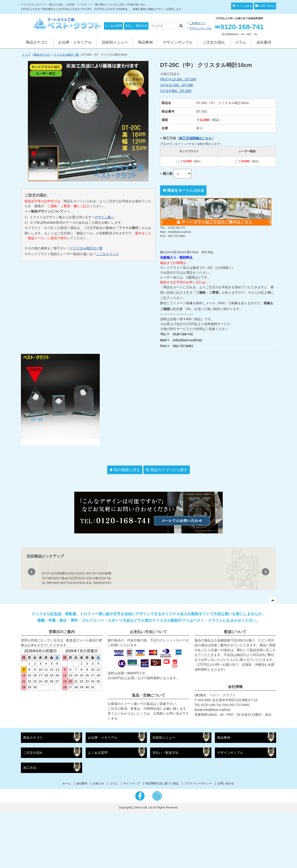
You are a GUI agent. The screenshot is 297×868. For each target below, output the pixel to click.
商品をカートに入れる (186, 190)
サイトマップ (132, 839)
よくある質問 (113, 26)
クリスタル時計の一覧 (86, 248)
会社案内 (264, 42)
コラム (241, 42)
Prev (32, 600)
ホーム (67, 839)
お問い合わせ (267, 6)
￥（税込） (190, 161)
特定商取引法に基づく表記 (162, 839)
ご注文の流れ (214, 42)
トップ (26, 55)
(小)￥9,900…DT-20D (176, 91)
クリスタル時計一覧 (66, 55)
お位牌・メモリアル (75, 42)
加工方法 (30, 823)
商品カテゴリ (37, 42)
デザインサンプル (200, 28)
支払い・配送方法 (136, 26)
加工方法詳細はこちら (195, 138)
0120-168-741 (242, 27)
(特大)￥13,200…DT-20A (178, 79)
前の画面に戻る (127, 470)
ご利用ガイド (198, 23)
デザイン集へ (104, 217)
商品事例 (145, 42)
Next (265, 600)
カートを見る (244, 6)
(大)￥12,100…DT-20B (177, 85)
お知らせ (98, 839)
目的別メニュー (115, 42)
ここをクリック (107, 254)
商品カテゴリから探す (169, 470)
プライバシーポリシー (198, 839)
